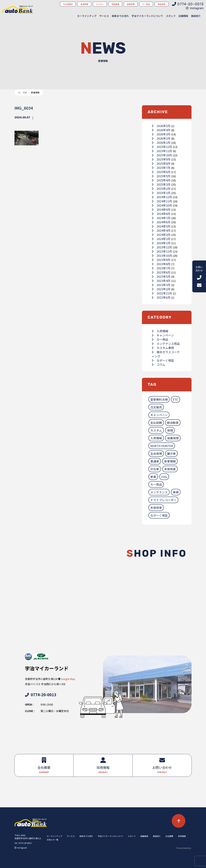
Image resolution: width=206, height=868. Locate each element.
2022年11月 (162, 293)
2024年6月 (161, 222)
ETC (176, 399)
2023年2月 (161, 289)
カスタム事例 (163, 348)
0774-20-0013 (41, 695)
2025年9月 (161, 159)
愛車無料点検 (159, 399)
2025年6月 (161, 172)
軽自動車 (173, 423)
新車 (153, 477)
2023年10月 (162, 255)
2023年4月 (161, 281)
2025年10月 (162, 155)
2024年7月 (161, 218)
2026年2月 (161, 138)
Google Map (68, 679)
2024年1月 (161, 243)
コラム (158, 364)
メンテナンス (159, 492)
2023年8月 (161, 264)
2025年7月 (161, 168)
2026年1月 (161, 142)
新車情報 (170, 461)
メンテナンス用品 (166, 344)
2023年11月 (162, 251)
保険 (170, 430)
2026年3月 (161, 134)
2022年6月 (161, 297)
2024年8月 (161, 214)
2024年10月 (162, 205)
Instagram (195, 8)
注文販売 (156, 407)
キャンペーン (163, 335)
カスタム (156, 430)
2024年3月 (161, 235)
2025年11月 (162, 151)
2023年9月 (161, 260)
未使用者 (170, 469)
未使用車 (156, 508)
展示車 (171, 453)
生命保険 (156, 453)
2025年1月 (161, 193)
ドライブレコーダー (163, 500)
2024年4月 (161, 230)
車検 (176, 492)
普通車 (155, 461)
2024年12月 (162, 197)
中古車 (155, 469)
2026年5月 (161, 126)
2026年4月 (161, 130)
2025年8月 (161, 163)
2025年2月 (161, 189)
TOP (25, 92)
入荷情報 (160, 331)
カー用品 (160, 339)
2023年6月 (161, 272)
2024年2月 (161, 239)
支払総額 (156, 423)
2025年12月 (162, 147)
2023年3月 (161, 285)
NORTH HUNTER (162, 446)
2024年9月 (161, 209)
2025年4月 (161, 180)
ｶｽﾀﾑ (164, 477)
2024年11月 (162, 201)
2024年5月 (161, 226)
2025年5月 (161, 176)
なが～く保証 (163, 360)
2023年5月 (161, 276)
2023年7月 (161, 268)
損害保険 (173, 438)
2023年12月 (162, 247)
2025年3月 (161, 184)
